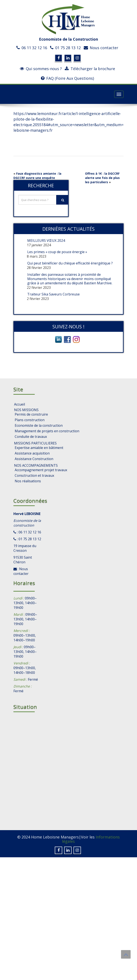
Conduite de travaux (31, 437)
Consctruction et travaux (34, 475)
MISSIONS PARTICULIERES (35, 443)
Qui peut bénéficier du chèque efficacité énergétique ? (70, 263)
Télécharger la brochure (93, 69)
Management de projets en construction (47, 431)
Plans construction (30, 420)
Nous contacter (104, 48)
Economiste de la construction (39, 425)
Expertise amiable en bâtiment (39, 448)
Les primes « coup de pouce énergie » (57, 252)
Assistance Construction (34, 459)
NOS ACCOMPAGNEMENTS (36, 465)
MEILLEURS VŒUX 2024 (46, 241)
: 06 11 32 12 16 (29, 532)
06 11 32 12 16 (34, 48)
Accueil (19, 404)
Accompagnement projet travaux (41, 470)
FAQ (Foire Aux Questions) (70, 78)
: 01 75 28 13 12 (29, 539)
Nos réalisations (28, 481)
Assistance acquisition (32, 453)
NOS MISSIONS (26, 410)
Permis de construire (31, 414)
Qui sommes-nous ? (44, 69)
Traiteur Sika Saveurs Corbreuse (53, 294)
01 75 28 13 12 (68, 48)
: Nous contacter (21, 571)
